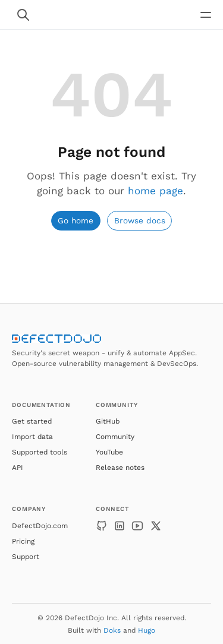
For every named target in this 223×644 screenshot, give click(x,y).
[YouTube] (137, 526)
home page (156, 191)
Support (26, 557)
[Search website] (23, 15)
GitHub (108, 421)
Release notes (120, 468)
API (18, 468)
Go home (76, 220)
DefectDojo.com (40, 526)
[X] (156, 526)
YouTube (109, 452)
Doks (112, 630)
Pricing (23, 541)
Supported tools (40, 452)
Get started (32, 421)
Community (115, 437)
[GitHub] (102, 526)
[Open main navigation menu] (206, 15)
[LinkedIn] (120, 526)
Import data (32, 437)
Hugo (147, 630)
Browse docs (140, 220)
